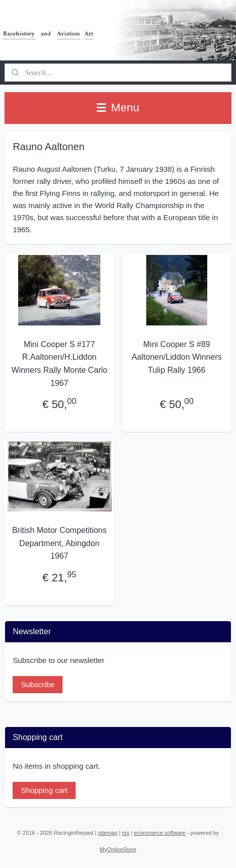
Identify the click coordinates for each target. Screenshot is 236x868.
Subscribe (38, 684)
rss (126, 833)
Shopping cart (44, 790)
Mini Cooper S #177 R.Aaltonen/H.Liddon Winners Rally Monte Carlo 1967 (60, 364)
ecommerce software (160, 833)
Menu (118, 108)
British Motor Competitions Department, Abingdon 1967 (60, 544)
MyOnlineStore (118, 849)
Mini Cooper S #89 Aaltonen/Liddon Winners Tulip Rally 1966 (177, 357)
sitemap (108, 833)
